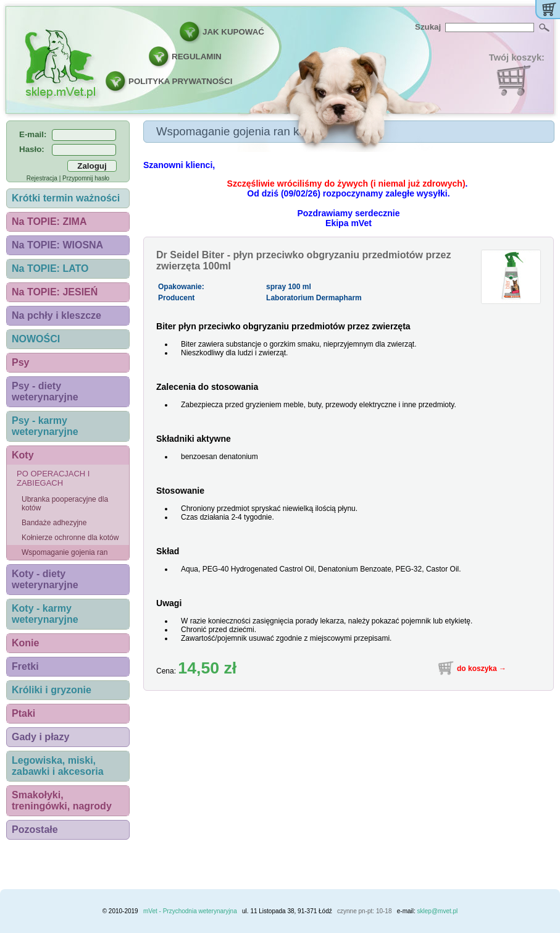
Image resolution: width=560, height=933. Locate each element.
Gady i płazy (40, 737)
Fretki (25, 666)
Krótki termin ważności (66, 198)
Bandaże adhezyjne (54, 523)
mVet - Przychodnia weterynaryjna (190, 911)
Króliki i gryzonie (52, 690)
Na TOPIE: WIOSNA (57, 245)
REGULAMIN (197, 57)
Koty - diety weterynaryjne (45, 579)
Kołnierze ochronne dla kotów (70, 538)
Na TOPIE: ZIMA (49, 222)
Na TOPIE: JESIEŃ (55, 292)
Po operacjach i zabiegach (53, 478)
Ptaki (23, 713)
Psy (20, 362)
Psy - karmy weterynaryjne (45, 426)
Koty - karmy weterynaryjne (45, 614)
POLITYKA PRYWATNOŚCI (180, 81)
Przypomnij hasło (86, 178)
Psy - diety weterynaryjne (45, 391)
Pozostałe (35, 830)
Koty (23, 455)
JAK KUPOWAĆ (233, 32)
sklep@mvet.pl (438, 911)
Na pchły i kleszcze (56, 315)
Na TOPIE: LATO (50, 268)
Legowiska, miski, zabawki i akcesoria (58, 766)
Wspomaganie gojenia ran (65, 552)
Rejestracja (42, 178)
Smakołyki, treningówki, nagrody (62, 800)
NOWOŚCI (36, 339)
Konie (25, 643)
